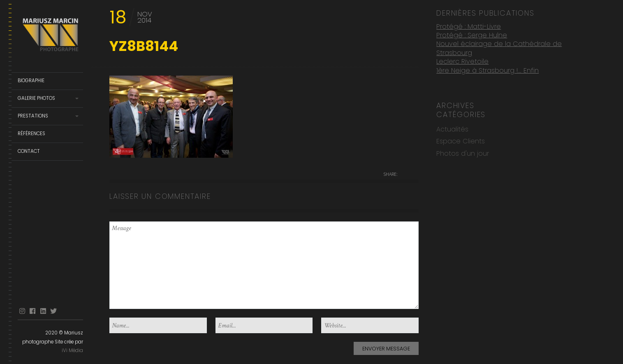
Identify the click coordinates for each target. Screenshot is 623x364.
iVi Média (72, 350)
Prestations (33, 116)
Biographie (31, 81)
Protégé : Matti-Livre (469, 25)
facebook (32, 311)
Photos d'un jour (463, 152)
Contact (29, 151)
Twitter (53, 311)
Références (31, 134)
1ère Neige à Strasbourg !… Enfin (488, 69)
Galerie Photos (36, 98)
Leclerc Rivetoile (462, 60)
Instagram (22, 311)
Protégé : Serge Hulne (472, 33)
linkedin (43, 311)
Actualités (452, 128)
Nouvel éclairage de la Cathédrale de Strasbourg (499, 47)
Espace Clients (461, 139)
